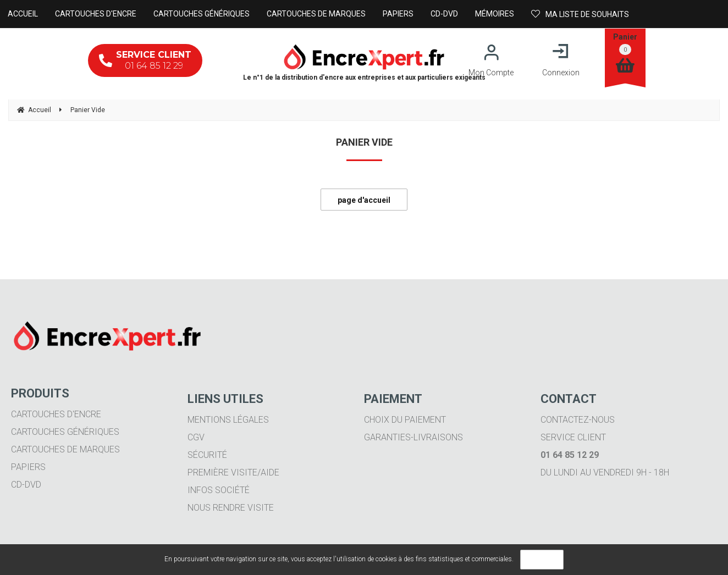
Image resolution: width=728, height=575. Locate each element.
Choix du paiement (405, 420)
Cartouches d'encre (56, 414)
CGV (196, 437)
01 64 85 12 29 (145, 60)
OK (542, 560)
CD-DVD (26, 485)
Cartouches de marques (65, 449)
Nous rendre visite (231, 508)
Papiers (28, 467)
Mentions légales (228, 420)
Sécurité (207, 455)
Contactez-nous (578, 420)
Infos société (219, 490)
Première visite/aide (233, 472)
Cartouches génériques (65, 432)
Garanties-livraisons (413, 437)
